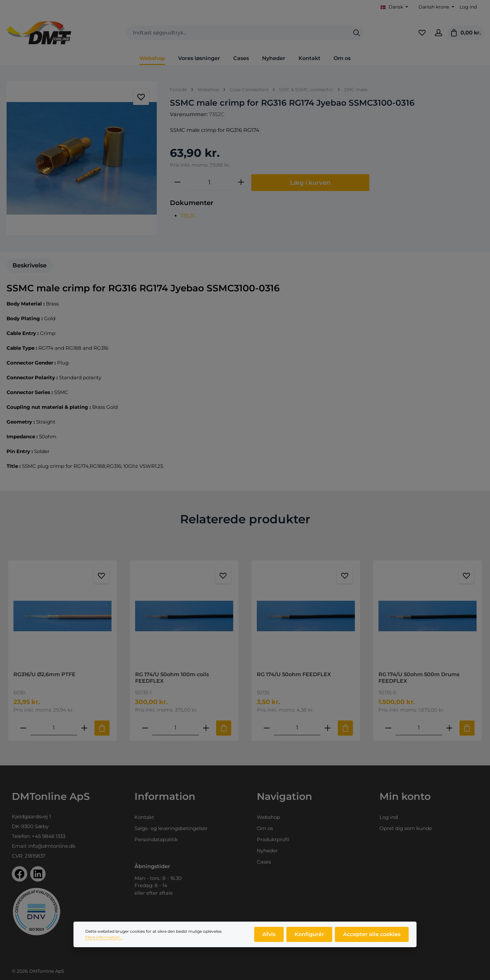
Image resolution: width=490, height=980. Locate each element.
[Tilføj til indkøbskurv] (102, 728)
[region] (82, 158)
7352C (188, 216)
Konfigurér (309, 937)
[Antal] (209, 182)
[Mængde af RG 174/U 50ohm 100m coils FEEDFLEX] (175, 728)
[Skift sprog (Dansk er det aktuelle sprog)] (394, 7)
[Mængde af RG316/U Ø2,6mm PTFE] (54, 728)
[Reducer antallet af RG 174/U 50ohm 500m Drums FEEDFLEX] (388, 728)
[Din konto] (439, 33)
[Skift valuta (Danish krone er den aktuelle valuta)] (436, 7)
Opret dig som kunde (406, 828)
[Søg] (357, 33)
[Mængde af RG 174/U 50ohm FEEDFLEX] (297, 728)
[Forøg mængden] (241, 182)
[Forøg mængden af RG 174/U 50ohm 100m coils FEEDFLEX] (206, 728)
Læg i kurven (310, 183)
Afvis (269, 937)
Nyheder (267, 851)
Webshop (268, 817)
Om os (265, 828)
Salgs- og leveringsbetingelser (171, 828)
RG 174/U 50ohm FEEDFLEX (294, 674)
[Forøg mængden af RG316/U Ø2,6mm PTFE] (84, 728)
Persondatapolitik (156, 839)
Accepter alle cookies (372, 937)
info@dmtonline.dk (52, 846)
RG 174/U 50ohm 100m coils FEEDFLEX (172, 678)
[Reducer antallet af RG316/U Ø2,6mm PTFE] (23, 728)
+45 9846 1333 (49, 836)
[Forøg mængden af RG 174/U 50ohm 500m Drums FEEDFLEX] (449, 728)
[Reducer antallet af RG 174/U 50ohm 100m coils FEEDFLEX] (145, 728)
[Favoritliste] (422, 33)
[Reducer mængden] (177, 182)
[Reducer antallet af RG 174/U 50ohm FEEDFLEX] (267, 728)
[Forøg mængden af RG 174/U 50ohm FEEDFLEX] (328, 728)
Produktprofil (273, 839)
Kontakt (144, 817)
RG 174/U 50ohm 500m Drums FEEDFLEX (419, 678)
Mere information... (104, 939)
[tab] (30, 266)
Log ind (468, 7)
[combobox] (238, 33)
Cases (264, 862)
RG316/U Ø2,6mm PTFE (44, 674)
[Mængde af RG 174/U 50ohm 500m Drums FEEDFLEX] (419, 728)
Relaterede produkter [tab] (245, 519)
